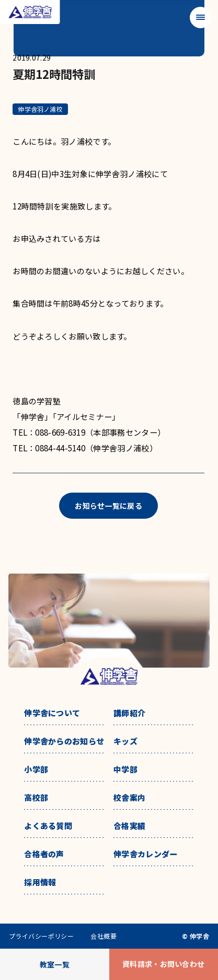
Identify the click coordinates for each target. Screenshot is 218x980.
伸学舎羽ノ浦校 (40, 109)
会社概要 (104, 936)
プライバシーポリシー (42, 936)
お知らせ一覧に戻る (108, 506)
